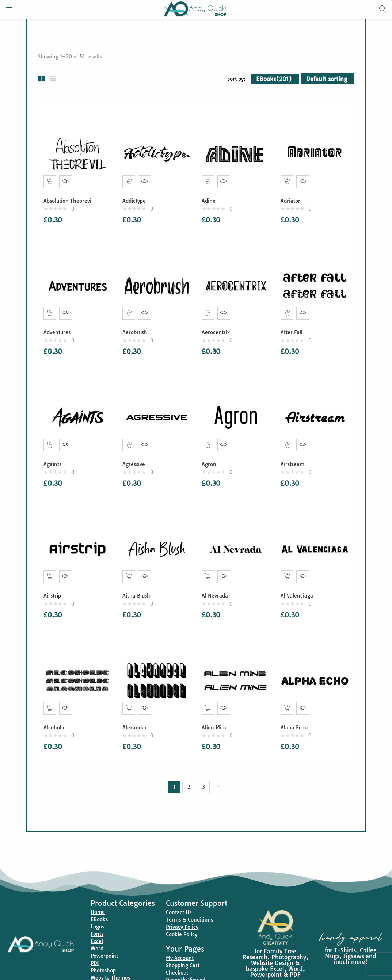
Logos (97, 908)
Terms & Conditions (189, 901)
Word (97, 930)
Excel (97, 923)
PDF (95, 945)
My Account (180, 940)
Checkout (177, 954)
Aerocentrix (218, 325)
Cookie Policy (182, 916)
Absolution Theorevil (70, 197)
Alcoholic (56, 709)
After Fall (293, 325)
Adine (210, 197)
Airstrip (54, 581)
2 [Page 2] (189, 769)
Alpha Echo (296, 709)
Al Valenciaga (299, 581)
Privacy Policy (182, 909)
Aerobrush (137, 325)
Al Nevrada (217, 581)
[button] (275, 79)
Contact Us (179, 894)
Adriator (292, 197)
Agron (211, 453)
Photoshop (103, 952)
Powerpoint (104, 938)
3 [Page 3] (203, 769)
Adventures (59, 325)
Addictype (136, 197)
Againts (54, 453)
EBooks (99, 901)
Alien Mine (216, 709)
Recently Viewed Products (186, 965)
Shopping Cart (183, 947)
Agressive (136, 453)
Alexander (136, 709)
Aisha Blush (138, 581)
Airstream (294, 453)
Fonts (97, 916)
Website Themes (110, 960)
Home (98, 894)
